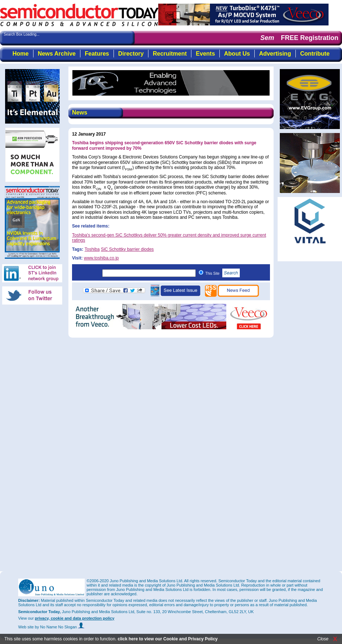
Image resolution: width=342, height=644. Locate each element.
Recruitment (170, 54)
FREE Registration (310, 38)
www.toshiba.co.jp (101, 258)
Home (20, 54)
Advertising (275, 54)
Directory (131, 54)
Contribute (315, 54)
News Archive (57, 54)
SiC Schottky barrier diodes (127, 249)
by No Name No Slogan (60, 627)
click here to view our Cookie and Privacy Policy (168, 639)
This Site (222, 273)
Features (97, 54)
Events (205, 54)
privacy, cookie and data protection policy (75, 618)
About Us (237, 54)
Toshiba (92, 249)
